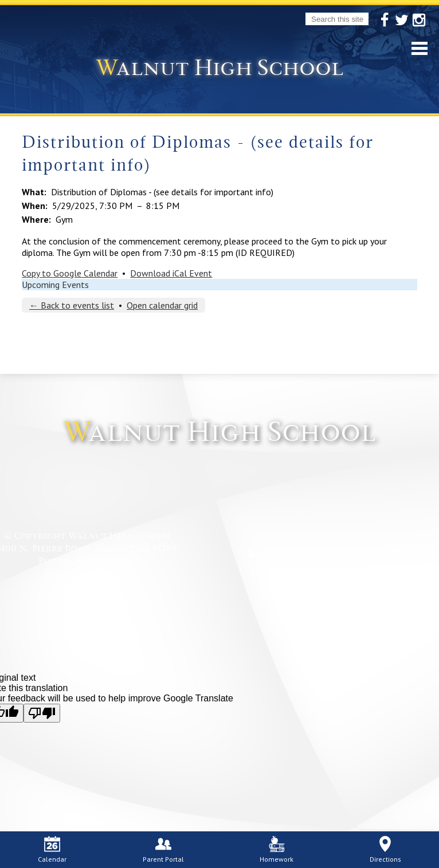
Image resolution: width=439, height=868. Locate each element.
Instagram (419, 21)
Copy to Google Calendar (70, 273)
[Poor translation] (42, 713)
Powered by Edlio (399, 555)
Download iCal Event (171, 273)
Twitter (402, 21)
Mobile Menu (420, 48)
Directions (385, 850)
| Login (268, 555)
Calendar (52, 850)
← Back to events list (72, 305)
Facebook (385, 21)
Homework (277, 850)
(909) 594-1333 (106, 561)
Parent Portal (163, 850)
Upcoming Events (55, 285)
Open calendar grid (162, 305)
